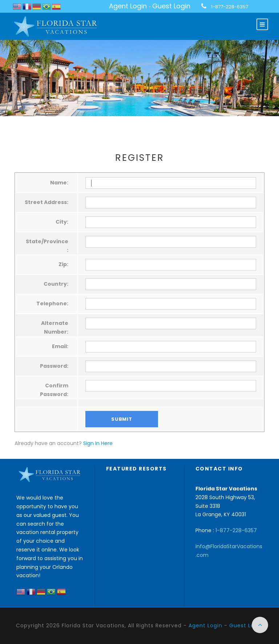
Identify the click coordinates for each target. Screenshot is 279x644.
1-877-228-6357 (230, 7)
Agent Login (128, 6)
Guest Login (171, 6)
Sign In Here (98, 443)
